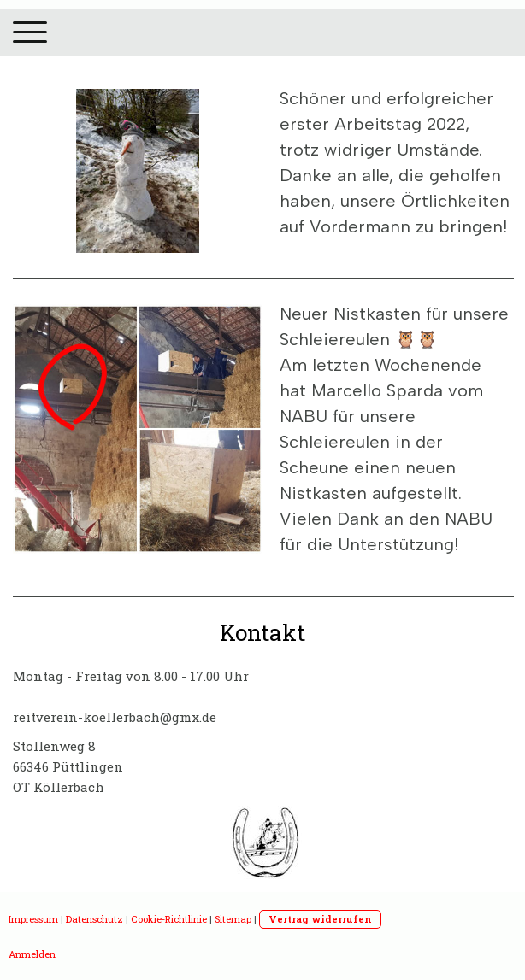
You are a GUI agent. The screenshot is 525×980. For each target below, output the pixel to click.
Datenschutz (94, 919)
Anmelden (32, 954)
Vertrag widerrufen (320, 919)
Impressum (33, 919)
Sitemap (233, 919)
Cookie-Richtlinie (169, 919)
